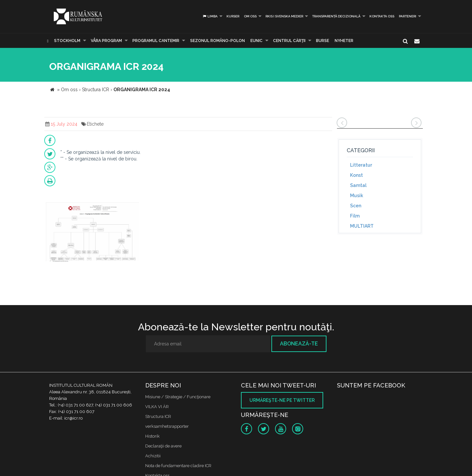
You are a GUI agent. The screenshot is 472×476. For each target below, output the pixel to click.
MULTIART (362, 226)
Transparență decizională (336, 16)
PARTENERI (408, 16)
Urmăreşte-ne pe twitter (282, 400)
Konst (356, 175)
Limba (210, 16)
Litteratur (361, 165)
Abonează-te (299, 344)
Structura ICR (158, 416)
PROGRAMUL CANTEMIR (156, 41)
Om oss (250, 16)
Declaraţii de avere (163, 446)
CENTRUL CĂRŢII (289, 41)
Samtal (358, 185)
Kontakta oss (382, 16)
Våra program (106, 41)
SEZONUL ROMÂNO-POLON (217, 41)
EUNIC (256, 41)
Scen (356, 206)
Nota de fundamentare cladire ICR (178, 466)
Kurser (233, 16)
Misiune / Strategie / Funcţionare (178, 397)
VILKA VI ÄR (157, 407)
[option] (92, 233)
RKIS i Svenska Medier (284, 16)
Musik (357, 196)
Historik (152, 436)
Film (355, 216)
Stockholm (67, 41)
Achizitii (153, 456)
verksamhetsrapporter (167, 426)
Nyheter (344, 41)
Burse (323, 41)
